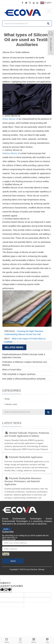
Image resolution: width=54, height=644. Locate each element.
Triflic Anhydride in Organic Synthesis (19, 374)
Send (13, 561)
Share (7, 640)
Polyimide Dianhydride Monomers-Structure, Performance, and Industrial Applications (23, 481)
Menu (34, 640)
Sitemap (41, 569)
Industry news (11, 404)
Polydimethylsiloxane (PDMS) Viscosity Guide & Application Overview (24, 356)
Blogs (7, 399)
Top (47, 640)
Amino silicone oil (10, 119)
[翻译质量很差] (8, 590)
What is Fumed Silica (12, 370)
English (46, 3)
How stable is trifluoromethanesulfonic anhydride (24, 379)
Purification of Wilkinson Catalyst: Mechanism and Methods (24, 363)
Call (20, 640)
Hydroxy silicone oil (11, 153)
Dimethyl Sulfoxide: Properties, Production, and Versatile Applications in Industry (27, 434)
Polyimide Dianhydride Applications (24, 457)
